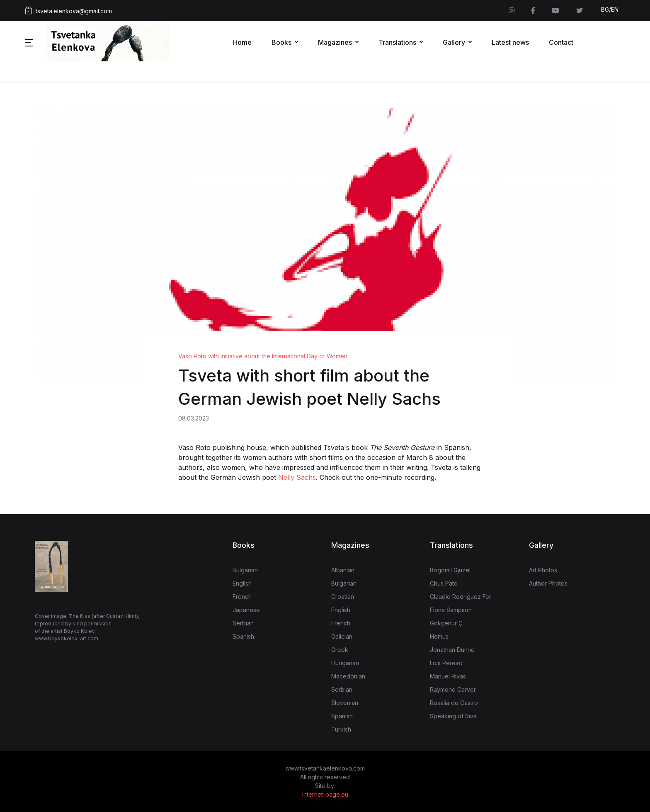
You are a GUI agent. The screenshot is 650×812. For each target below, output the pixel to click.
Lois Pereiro (446, 663)
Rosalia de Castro (454, 703)
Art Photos (543, 570)
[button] (29, 42)
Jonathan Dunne (452, 650)
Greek (340, 650)
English (242, 583)
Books (281, 42)
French (242, 597)
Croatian (343, 597)
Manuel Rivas (448, 676)
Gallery (454, 42)
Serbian (243, 623)
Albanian (343, 570)
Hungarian (345, 663)
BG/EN (610, 9)
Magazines (335, 42)
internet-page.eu (325, 794)
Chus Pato (444, 583)
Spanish (243, 636)
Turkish (341, 729)
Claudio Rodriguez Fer (461, 597)
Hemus (439, 636)
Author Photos (548, 583)
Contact (561, 42)
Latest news (510, 42)
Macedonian (348, 676)
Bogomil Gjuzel (450, 570)
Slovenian (345, 703)
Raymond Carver (453, 689)
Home (242, 42)
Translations (397, 42)
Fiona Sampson (451, 610)
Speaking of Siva (453, 716)
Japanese (246, 610)
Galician (342, 636)
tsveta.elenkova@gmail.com (68, 11)
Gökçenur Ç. (447, 623)
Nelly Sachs (297, 477)
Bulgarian (245, 570)
